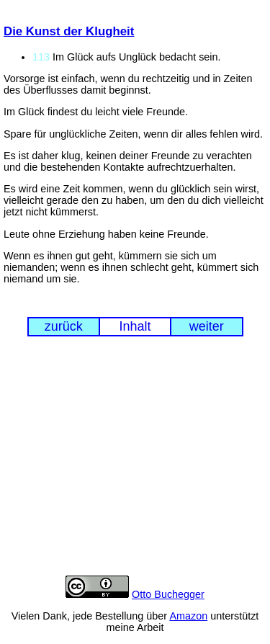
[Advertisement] (135, 467)
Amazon (188, 616)
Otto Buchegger (168, 594)
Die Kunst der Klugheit (69, 31)
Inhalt (135, 326)
